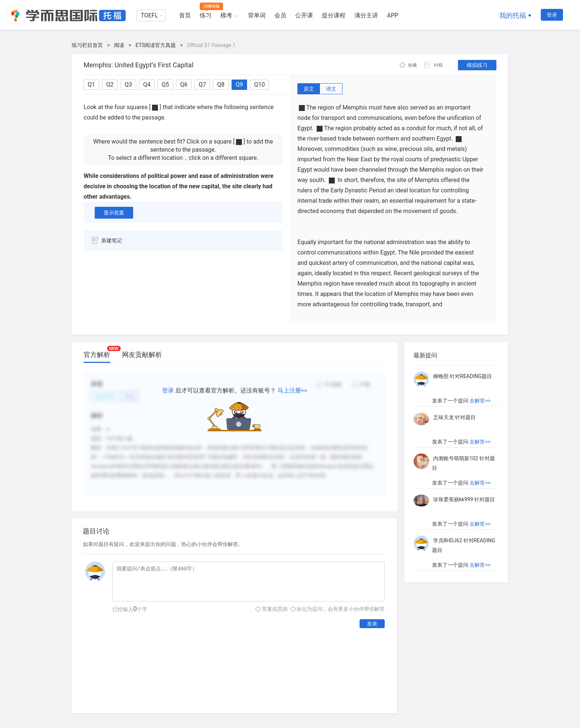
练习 (206, 15)
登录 (552, 15)
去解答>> (480, 401)
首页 (185, 15)
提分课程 (334, 15)
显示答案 (114, 213)
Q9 (239, 85)
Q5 (165, 85)
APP (393, 15)
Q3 (128, 85)
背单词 (257, 15)
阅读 (119, 45)
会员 (280, 15)
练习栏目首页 (87, 45)
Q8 (221, 85)
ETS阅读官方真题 (156, 45)
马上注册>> (292, 390)
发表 (372, 624)
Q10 (259, 85)
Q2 (110, 85)
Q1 (91, 85)
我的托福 (513, 15)
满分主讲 (366, 15)
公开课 (304, 15)
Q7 (202, 85)
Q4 (147, 85)
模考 (226, 15)
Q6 (184, 85)
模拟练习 (477, 65)
